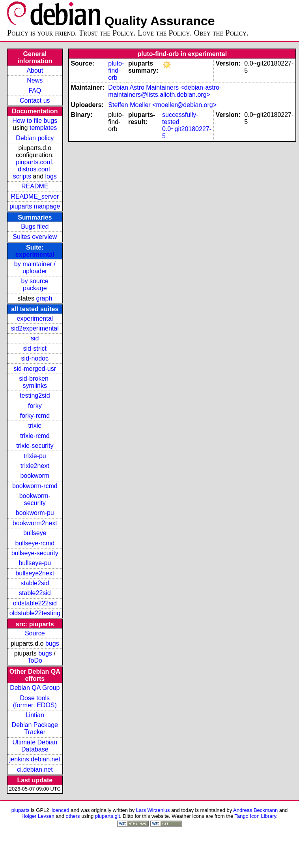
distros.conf (34, 169)
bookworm (35, 476)
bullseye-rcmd (35, 543)
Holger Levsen (38, 816)
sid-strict (35, 349)
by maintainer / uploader (35, 268)
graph (44, 298)
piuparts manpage (35, 206)
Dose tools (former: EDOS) (35, 702)
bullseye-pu (35, 563)
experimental (35, 255)
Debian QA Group (35, 688)
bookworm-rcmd (35, 486)
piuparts (21, 810)
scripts (22, 176)
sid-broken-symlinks (35, 382)
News (35, 80)
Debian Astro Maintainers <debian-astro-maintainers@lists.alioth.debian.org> (165, 91)
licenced (60, 810)
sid (35, 338)
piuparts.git (107, 816)
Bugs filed (35, 226)
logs (51, 176)
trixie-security (35, 446)
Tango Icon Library (256, 816)
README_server (35, 196)
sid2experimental (35, 328)
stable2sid (35, 583)
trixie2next (35, 466)
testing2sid (35, 395)
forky (35, 406)
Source (35, 633)
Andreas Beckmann (255, 810)
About (35, 70)
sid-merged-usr (35, 369)
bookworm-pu (35, 513)
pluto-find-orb (116, 70)
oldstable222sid (35, 603)
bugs (52, 643)
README (35, 186)
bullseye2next (35, 573)
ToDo (35, 660)
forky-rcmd (35, 416)
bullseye (35, 533)
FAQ (35, 91)
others (73, 816)
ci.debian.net (35, 769)
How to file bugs (35, 121)
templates (43, 128)
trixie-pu (35, 456)
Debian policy (35, 138)
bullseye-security (35, 553)
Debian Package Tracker (35, 728)
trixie (35, 426)
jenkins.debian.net (35, 759)
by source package (35, 285)
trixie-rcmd (35, 436)
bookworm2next (35, 523)
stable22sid (35, 593)
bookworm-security (35, 499)
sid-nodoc (35, 358)
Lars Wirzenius (153, 810)
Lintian (35, 715)
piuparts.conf (34, 162)
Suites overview (35, 237)
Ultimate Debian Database (35, 746)
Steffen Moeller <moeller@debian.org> (162, 105)
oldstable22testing (35, 613)
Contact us (35, 101)
